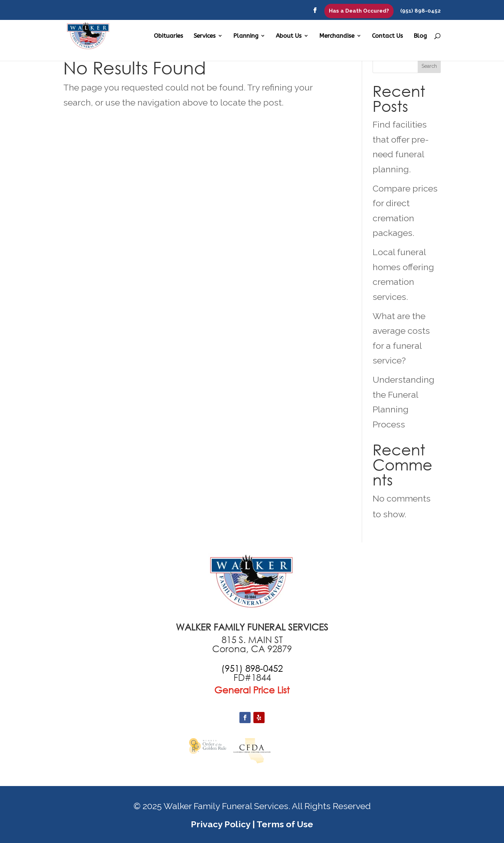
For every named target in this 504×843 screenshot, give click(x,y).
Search (429, 66)
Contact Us (387, 36)
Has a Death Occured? (359, 11)
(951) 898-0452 (420, 11)
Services (205, 36)
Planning (246, 36)
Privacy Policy (221, 824)
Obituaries (168, 36)
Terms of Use (285, 824)
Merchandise (337, 36)
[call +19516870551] (252, 668)
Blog (420, 36)
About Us (289, 36)
